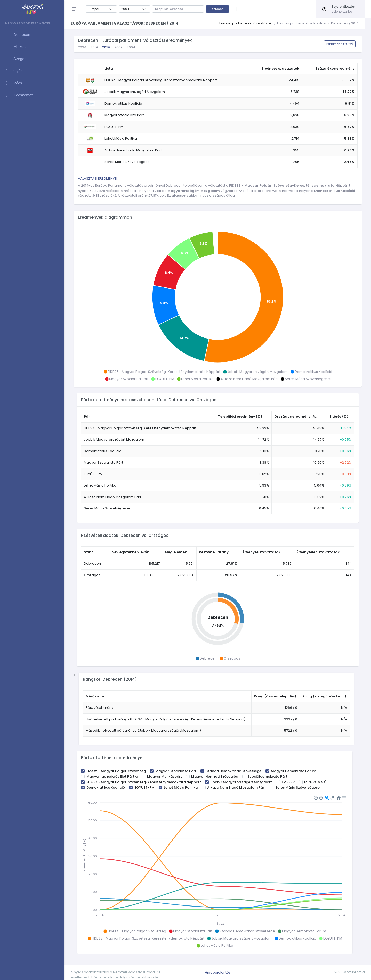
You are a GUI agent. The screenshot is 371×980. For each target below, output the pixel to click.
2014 (106, 47)
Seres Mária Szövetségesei (298, 788)
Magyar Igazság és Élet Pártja (112, 776)
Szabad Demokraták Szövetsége (233, 771)
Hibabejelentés (218, 972)
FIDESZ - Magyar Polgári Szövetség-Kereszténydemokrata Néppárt (144, 782)
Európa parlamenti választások (245, 23)
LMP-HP (288, 782)
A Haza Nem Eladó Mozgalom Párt (236, 788)
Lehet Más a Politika (181, 788)
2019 (94, 47)
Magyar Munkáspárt (164, 776)
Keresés (217, 9)
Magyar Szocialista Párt (176, 771)
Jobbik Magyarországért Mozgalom (241, 782)
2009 (118, 47)
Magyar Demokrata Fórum (293, 771)
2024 (82, 47)
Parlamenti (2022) (340, 44)
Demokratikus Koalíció (106, 788)
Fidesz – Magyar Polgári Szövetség (116, 771)
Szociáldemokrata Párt (268, 776)
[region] (32, 496)
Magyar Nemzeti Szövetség (215, 776)
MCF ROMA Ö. (316, 782)
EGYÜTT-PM (144, 788)
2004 (131, 47)
